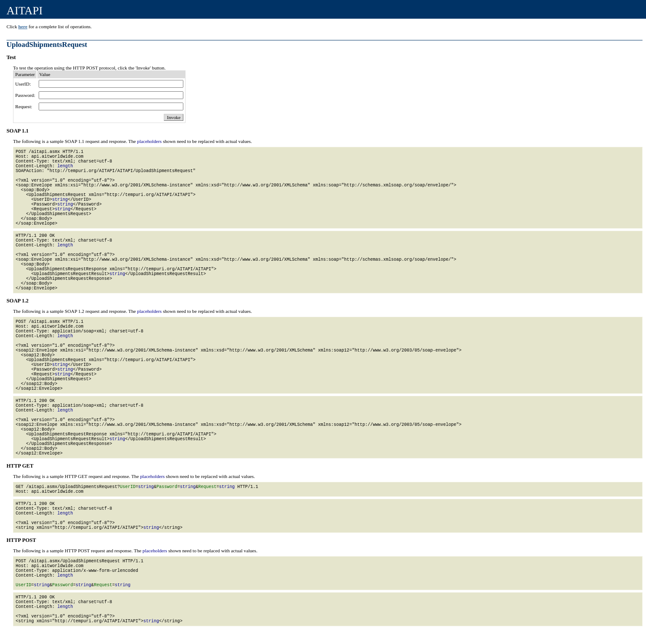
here (23, 27)
